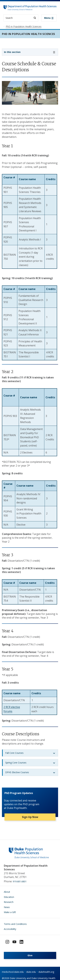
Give (30, 955)
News (7, 907)
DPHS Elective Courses (17, 772)
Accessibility (10, 929)
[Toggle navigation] (49, 18)
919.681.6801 (20, 881)
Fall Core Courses (14, 753)
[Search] (35, 18)
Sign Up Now (30, 817)
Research (9, 902)
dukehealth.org (46, 972)
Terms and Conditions (15, 924)
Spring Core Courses (16, 763)
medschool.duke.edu (13, 972)
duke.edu (31, 972)
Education (9, 897)
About (7, 892)
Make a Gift (10, 912)
